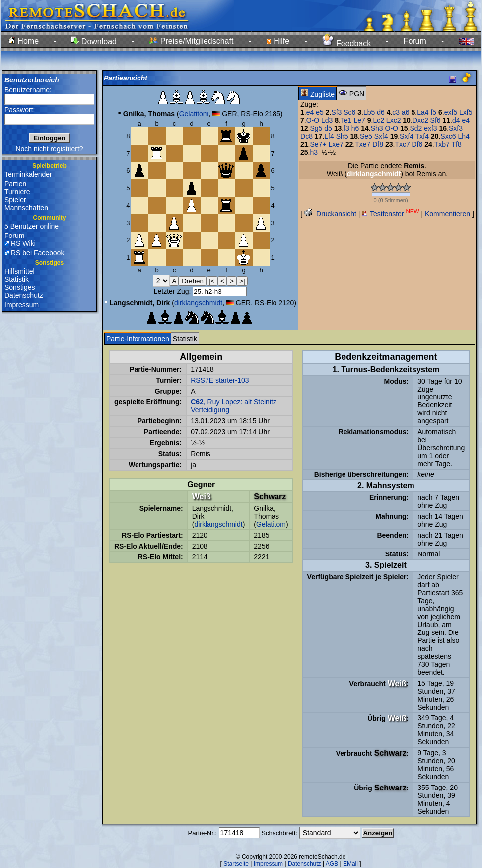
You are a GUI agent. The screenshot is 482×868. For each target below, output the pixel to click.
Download (94, 41)
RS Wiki (23, 243)
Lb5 (369, 112)
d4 (456, 120)
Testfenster (390, 214)
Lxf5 (466, 112)
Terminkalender (28, 174)
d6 (381, 112)
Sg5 (316, 128)
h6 (355, 128)
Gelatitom (194, 114)
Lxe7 (336, 144)
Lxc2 (394, 120)
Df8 (378, 144)
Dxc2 (420, 120)
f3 (346, 128)
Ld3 (327, 120)
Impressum (22, 305)
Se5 (366, 136)
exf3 (430, 128)
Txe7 (363, 144)
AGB (332, 864)
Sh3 (377, 128)
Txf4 (422, 136)
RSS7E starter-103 (220, 380)
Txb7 (442, 144)
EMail (350, 864)
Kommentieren (448, 214)
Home (24, 41)
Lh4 (463, 136)
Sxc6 (448, 136)
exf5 (451, 112)
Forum (415, 41)
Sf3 (336, 112)
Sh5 (342, 136)
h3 (314, 152)
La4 (423, 112)
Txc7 (402, 144)
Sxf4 (381, 136)
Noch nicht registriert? (49, 149)
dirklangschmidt (198, 303)
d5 (328, 128)
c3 (396, 112)
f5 (433, 112)
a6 (406, 112)
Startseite (236, 864)
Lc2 (379, 120)
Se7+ (318, 144)
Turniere (17, 192)
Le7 (359, 120)
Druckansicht (330, 214)
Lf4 (329, 136)
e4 (310, 112)
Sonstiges (20, 287)
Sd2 (416, 128)
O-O (313, 120)
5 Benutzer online (32, 226)
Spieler (15, 200)
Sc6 (349, 112)
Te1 (346, 120)
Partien (15, 184)
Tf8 (457, 144)
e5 (320, 112)
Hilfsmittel (20, 271)
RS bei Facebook (37, 253)
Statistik (17, 279)
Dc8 (307, 136)
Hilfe (278, 41)
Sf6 (436, 120)
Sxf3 (456, 128)
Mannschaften (26, 208)
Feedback (347, 43)
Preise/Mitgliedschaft (191, 41)
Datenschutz (24, 295)
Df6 (417, 144)
